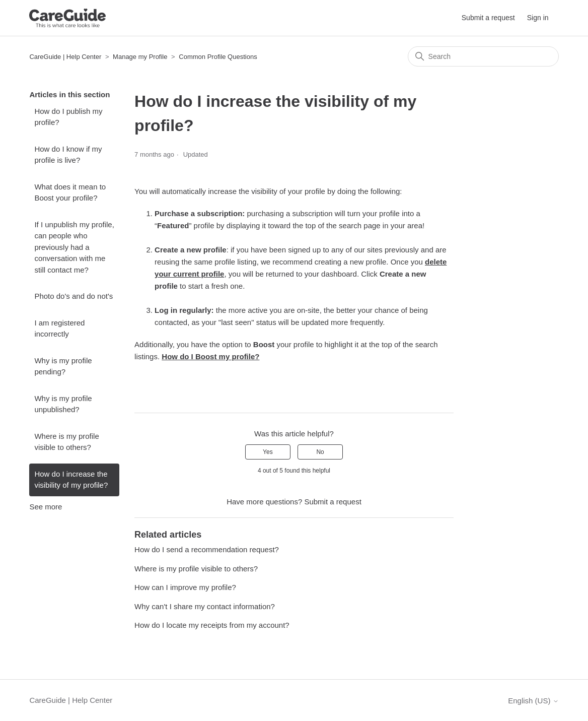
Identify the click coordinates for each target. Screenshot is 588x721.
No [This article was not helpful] (320, 452)
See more (46, 507)
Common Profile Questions (218, 57)
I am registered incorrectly (59, 329)
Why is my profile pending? (63, 366)
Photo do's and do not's (73, 296)
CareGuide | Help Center (65, 57)
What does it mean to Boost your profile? (70, 192)
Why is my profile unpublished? (63, 404)
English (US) (533, 701)
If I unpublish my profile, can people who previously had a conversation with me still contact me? (74, 247)
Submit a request (488, 18)
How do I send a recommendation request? (207, 549)
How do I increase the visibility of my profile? (71, 480)
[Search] (483, 56)
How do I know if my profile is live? (68, 155)
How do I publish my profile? (68, 117)
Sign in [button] (538, 18)
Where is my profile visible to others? (66, 442)
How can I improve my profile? (185, 587)
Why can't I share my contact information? (205, 606)
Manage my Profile (141, 57)
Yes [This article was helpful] (268, 452)
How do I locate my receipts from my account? (212, 625)
